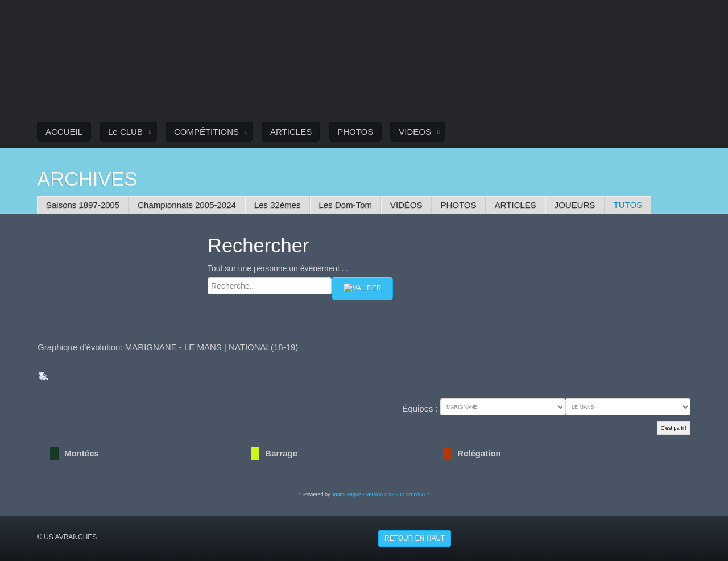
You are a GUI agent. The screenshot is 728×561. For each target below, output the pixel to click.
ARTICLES (291, 132)
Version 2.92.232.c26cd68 (395, 494)
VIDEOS (415, 132)
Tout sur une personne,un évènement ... (278, 268)
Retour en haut (415, 538)
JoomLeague (346, 494)
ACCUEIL (64, 132)
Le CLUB (125, 132)
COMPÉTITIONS (206, 132)
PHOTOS (355, 132)
